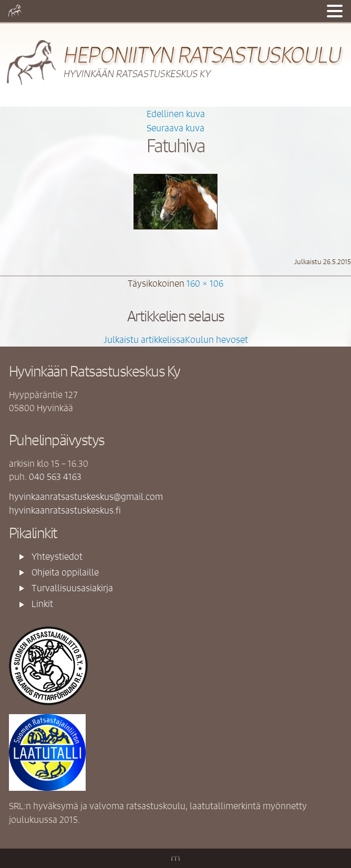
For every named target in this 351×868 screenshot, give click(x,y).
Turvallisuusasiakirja (72, 588)
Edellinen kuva (176, 113)
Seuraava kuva (175, 128)
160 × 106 (205, 283)
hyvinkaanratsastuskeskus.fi (65, 510)
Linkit (42, 603)
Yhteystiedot (57, 556)
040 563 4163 (55, 476)
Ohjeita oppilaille (65, 572)
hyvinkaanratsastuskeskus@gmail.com (86, 496)
